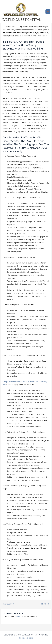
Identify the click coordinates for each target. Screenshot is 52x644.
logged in (18, 616)
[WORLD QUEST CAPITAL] (21, 10)
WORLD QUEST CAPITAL (22, 20)
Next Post (46, 604)
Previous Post (7, 604)
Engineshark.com (26, 638)
